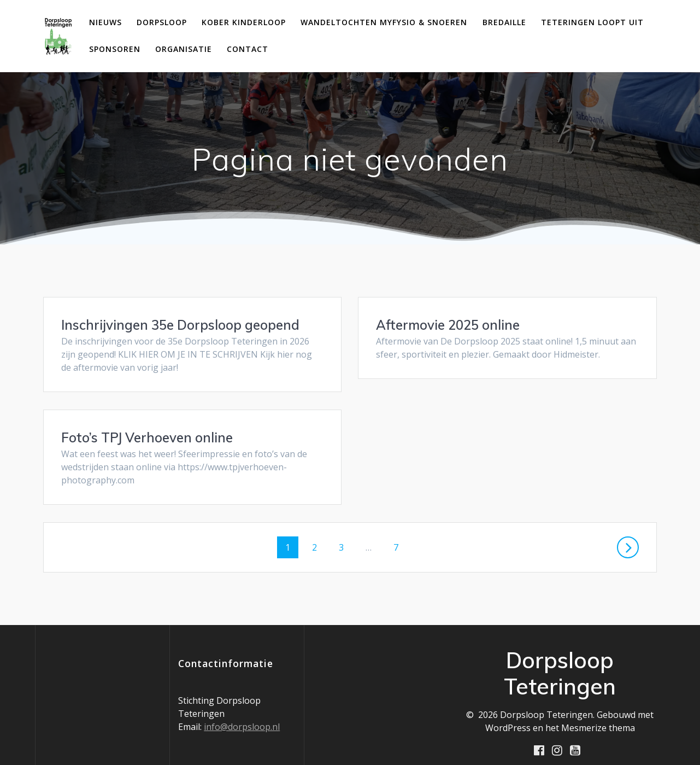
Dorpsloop (162, 22)
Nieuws (105, 22)
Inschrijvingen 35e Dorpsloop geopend (180, 325)
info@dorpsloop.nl (242, 714)
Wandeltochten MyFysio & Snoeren (384, 22)
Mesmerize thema (598, 715)
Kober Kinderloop (244, 22)
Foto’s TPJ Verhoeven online (462, 424)
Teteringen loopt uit (592, 22)
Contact (248, 49)
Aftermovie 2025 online (448, 325)
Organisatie (184, 49)
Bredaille (504, 22)
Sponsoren (115, 49)
